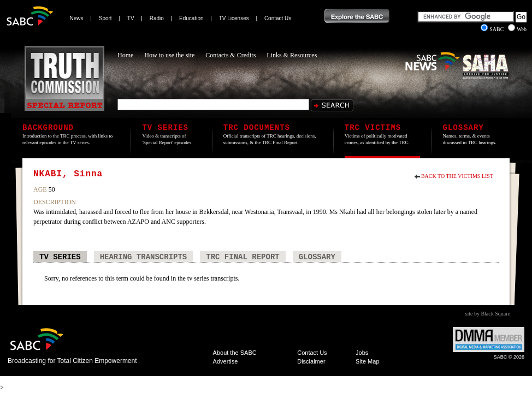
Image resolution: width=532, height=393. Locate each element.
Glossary (317, 257)
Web (517, 29)
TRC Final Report (243, 257)
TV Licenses (234, 18)
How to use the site (169, 55)
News (77, 18)
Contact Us (278, 18)
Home (125, 55)
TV (131, 18)
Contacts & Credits (230, 55)
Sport (105, 18)
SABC (493, 29)
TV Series (60, 257)
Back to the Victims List (457, 176)
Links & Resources (292, 55)
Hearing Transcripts (144, 257)
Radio (157, 18)
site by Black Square (488, 314)
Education (191, 18)
